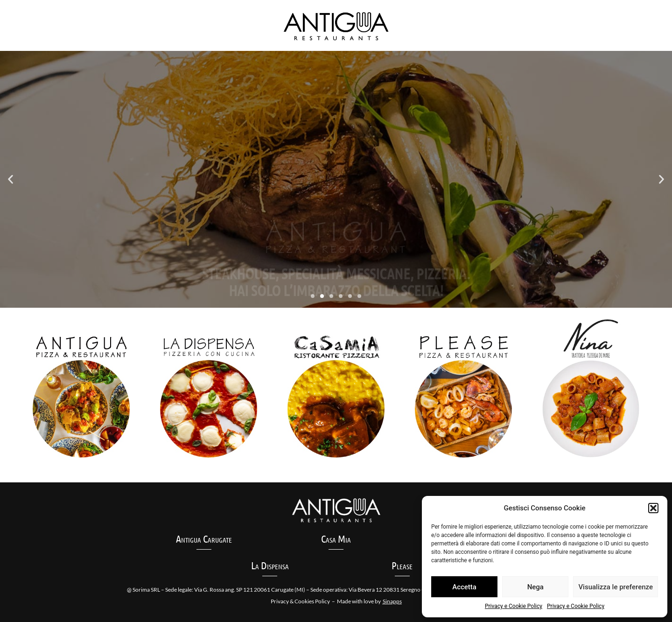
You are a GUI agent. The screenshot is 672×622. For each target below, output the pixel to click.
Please (402, 565)
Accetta (464, 587)
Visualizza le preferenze (616, 587)
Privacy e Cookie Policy (514, 606)
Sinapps (392, 601)
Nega (535, 587)
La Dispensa (270, 565)
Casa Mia (336, 538)
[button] (653, 508)
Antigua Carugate (204, 538)
